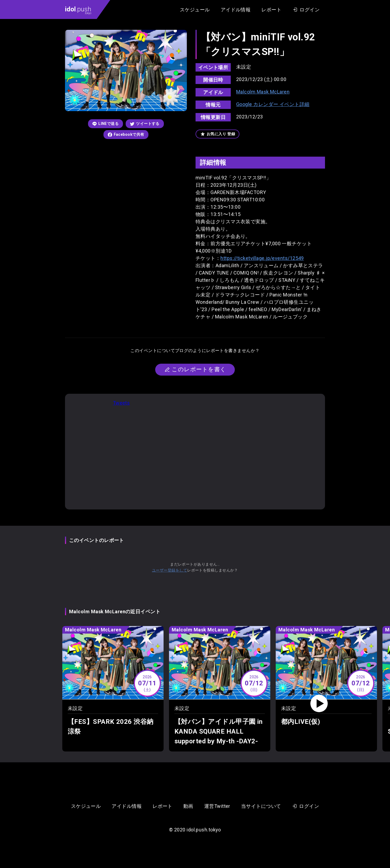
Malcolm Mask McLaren (263, 92)
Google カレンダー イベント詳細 (273, 104)
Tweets (121, 403)
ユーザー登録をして (170, 570)
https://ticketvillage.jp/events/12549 (262, 258)
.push (78, 10)
